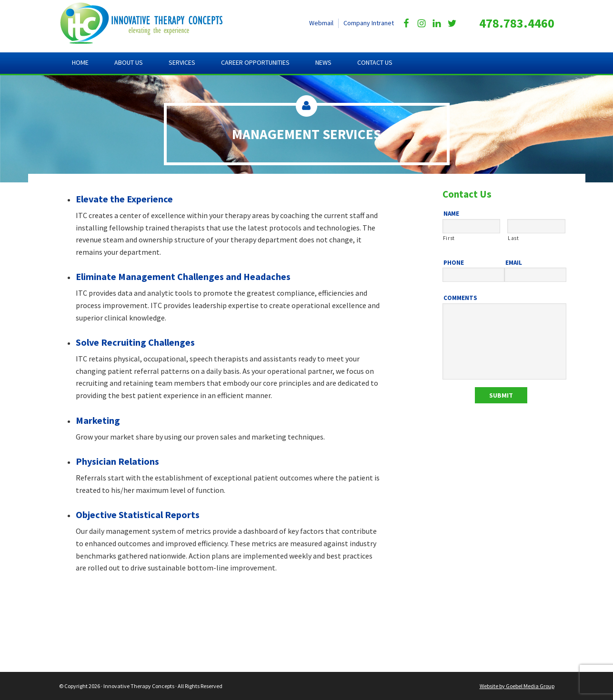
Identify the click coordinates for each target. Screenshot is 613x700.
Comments (460, 298)
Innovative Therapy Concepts (150, 24)
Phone (454, 263)
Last (513, 238)
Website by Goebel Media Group (517, 686)
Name (451, 214)
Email (514, 263)
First (449, 238)
